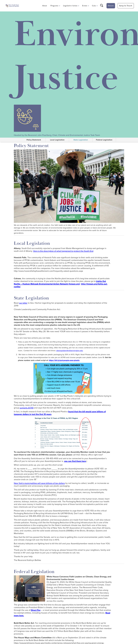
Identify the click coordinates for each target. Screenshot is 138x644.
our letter (23, 303)
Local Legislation (57, 140)
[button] (54, 6)
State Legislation (81, 140)
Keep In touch (126, 6)
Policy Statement (34, 140)
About (44, 6)
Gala (94, 6)
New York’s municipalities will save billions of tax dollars (39, 483)
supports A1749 (27, 408)
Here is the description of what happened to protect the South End (63, 251)
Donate (111, 6)
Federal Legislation (104, 140)
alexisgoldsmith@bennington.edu (70, 351)
